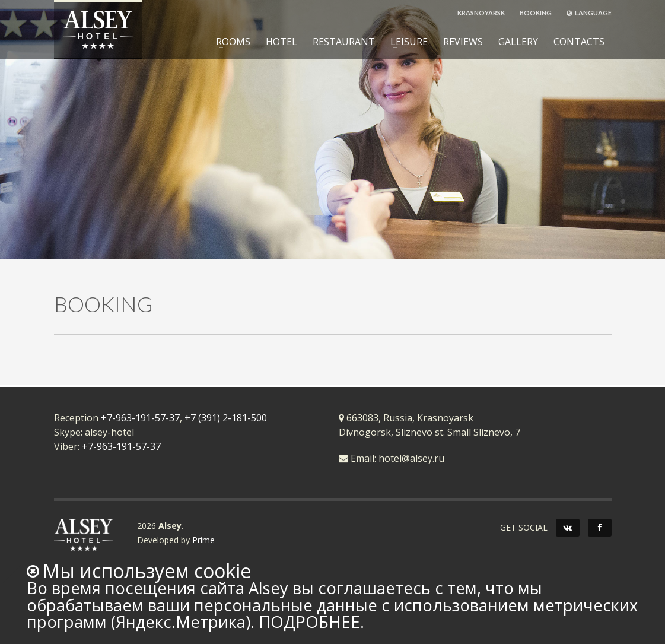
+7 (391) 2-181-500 (226, 418)
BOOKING (536, 13)
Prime (203, 540)
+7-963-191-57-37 (140, 418)
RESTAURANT (344, 42)
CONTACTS (579, 42)
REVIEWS (463, 42)
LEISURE (405, 42)
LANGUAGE (589, 13)
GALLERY (518, 42)
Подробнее (309, 622)
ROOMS (230, 42)
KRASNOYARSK (481, 13)
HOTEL (281, 42)
